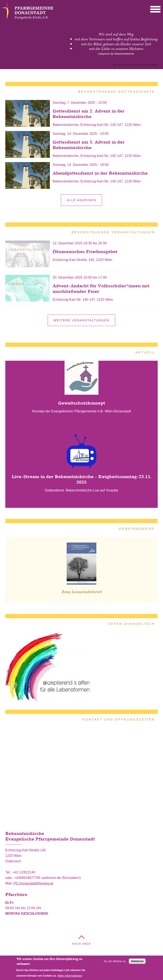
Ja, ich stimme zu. (115, 961)
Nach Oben (81, 944)
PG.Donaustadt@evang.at (33, 883)
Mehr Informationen (70, 976)
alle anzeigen (81, 200)
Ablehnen (137, 961)
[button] (155, 9)
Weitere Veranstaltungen (81, 320)
